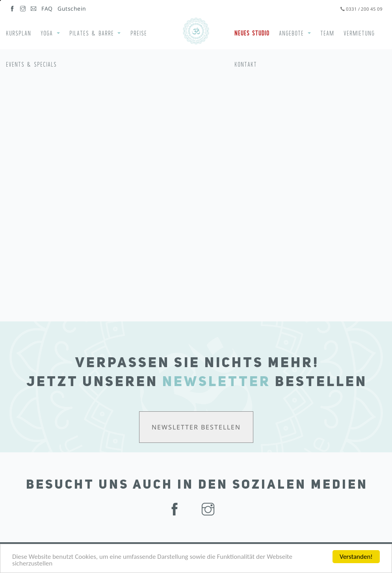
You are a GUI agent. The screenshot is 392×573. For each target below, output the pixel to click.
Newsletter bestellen (196, 427)
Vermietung (359, 33)
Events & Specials (31, 64)
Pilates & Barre (92, 33)
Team (327, 33)
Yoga (47, 33)
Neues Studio (252, 33)
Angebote (291, 33)
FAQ (47, 8)
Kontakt (246, 64)
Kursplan (19, 33)
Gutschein (72, 8)
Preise (139, 33)
